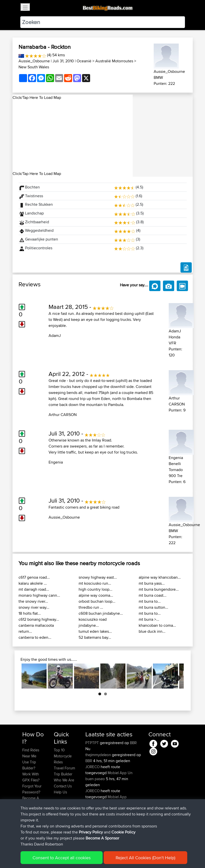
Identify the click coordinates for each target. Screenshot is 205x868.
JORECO (93, 767)
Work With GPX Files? (31, 777)
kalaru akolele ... (33, 583)
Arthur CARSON (63, 415)
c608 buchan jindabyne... (101, 613)
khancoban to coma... (157, 625)
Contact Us (63, 786)
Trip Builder (63, 774)
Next (176, 676)
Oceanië (84, 61)
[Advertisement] (73, 136)
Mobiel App (117, 773)
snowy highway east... (98, 577)
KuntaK (92, 815)
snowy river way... (34, 607)
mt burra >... (149, 619)
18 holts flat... (30, 613)
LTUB (121, 815)
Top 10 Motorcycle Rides (63, 756)
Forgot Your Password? (32, 789)
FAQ (26, 810)
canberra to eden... (35, 637)
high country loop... (95, 589)
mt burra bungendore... (159, 589)
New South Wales (34, 67)
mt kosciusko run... (95, 583)
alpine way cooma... (96, 595)
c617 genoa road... (34, 577)
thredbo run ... (91, 607)
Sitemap (69, 857)
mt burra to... (150, 601)
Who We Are (64, 780)
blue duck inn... (152, 631)
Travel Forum (64, 768)
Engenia (56, 462)
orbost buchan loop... (97, 601)
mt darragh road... (34, 589)
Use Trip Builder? (29, 765)
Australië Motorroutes (114, 61)
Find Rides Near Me (31, 753)
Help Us (60, 792)
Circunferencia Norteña (104, 803)
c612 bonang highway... (39, 619)
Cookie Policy (114, 857)
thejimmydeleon (99, 755)
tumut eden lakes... (95, 631)
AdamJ (55, 336)
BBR (133, 743)
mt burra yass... (152, 583)
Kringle (91, 827)
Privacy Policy (89, 857)
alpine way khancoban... (160, 577)
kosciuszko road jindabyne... (93, 622)
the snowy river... (33, 601)
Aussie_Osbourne (34, 61)
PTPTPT (93, 743)
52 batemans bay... (95, 637)
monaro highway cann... (39, 595)
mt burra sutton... (153, 607)
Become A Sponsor (31, 801)
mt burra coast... (153, 595)
